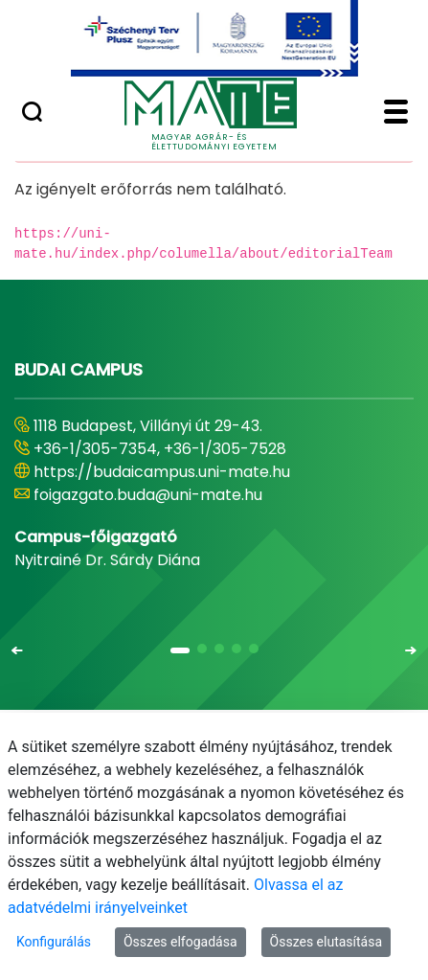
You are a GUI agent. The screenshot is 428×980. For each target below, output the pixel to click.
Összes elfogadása (180, 942)
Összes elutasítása (327, 942)
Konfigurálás (54, 942)
